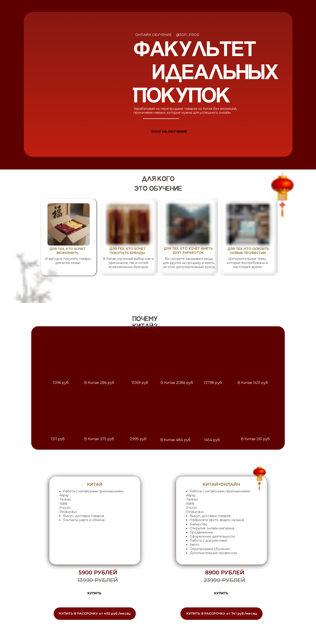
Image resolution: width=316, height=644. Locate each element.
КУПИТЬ (94, 593)
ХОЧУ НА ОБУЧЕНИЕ (169, 132)
